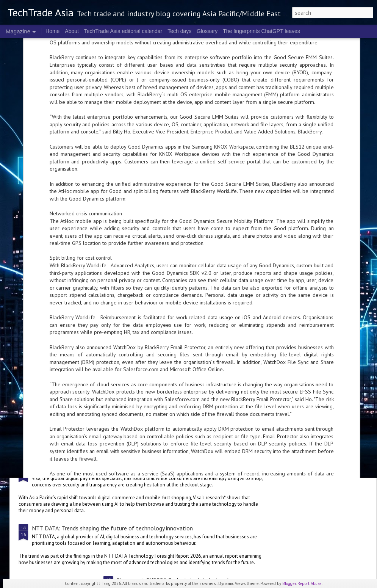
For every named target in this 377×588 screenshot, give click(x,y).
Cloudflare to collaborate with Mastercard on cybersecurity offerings (120, 279)
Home (52, 31)
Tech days (179, 31)
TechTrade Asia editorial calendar (123, 31)
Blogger (289, 583)
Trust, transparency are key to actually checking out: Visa (103, 470)
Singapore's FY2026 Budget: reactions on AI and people (187, 383)
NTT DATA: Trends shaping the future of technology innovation (112, 528)
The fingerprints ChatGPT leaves (261, 31)
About (72, 31)
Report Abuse (310, 583)
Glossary (207, 31)
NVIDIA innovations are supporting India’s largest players (104, 318)
